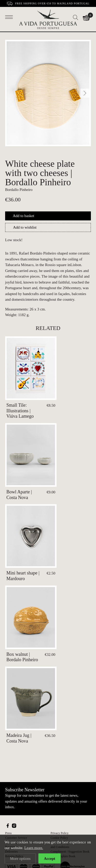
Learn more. (34, 848)
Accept (49, 859)
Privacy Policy (60, 833)
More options (20, 859)
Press (8, 833)
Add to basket (23, 216)
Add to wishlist (25, 227)
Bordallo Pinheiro (19, 190)
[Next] (85, 93)
